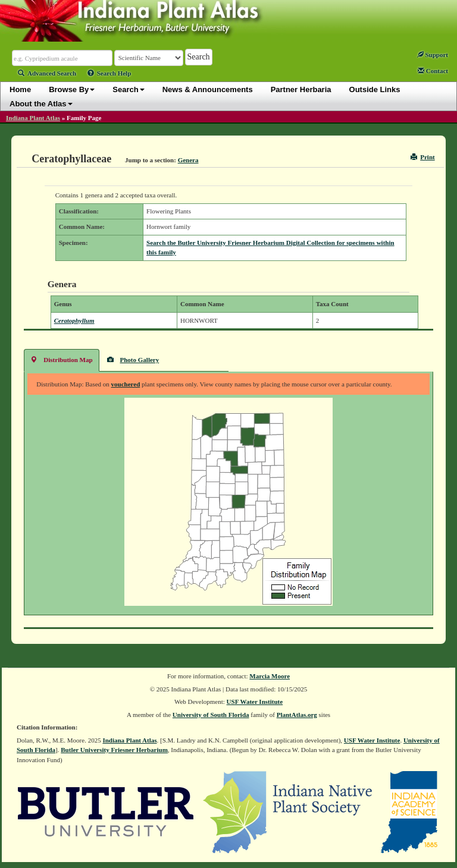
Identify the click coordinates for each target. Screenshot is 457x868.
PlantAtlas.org (297, 715)
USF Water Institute (255, 702)
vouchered (126, 384)
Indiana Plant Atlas (33, 118)
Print (423, 157)
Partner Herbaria (301, 89)
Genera (188, 160)
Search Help (109, 73)
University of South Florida (211, 715)
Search (128, 89)
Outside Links (375, 89)
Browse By (72, 89)
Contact (433, 71)
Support (433, 55)
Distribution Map (61, 359)
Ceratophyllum (74, 320)
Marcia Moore (270, 676)
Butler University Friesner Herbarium (114, 750)
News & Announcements (208, 89)
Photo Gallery (133, 359)
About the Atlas (41, 104)
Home (20, 89)
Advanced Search (47, 73)
